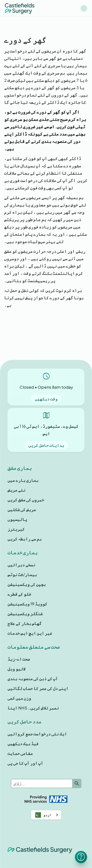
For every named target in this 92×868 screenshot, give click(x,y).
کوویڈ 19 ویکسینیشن (27, 604)
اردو (42, 815)
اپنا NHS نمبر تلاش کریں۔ (33, 708)
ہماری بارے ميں (23, 480)
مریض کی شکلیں (22, 509)
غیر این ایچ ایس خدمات (30, 633)
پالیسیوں (17, 519)
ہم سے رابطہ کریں (25, 539)
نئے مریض (17, 490)
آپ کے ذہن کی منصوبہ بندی (33, 678)
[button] (84, 8)
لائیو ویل (17, 669)
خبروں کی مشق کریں (26, 500)
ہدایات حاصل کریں (46, 445)
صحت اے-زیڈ (19, 659)
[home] (20, 8)
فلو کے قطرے (19, 594)
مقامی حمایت (20, 753)
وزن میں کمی (19, 698)
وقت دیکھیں (46, 399)
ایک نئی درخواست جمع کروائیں (37, 734)
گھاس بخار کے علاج (25, 623)
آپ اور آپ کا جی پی (25, 763)
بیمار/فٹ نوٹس (22, 574)
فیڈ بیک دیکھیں (23, 743)
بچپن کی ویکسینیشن (27, 584)
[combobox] (46, 815)
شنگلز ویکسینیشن (25, 613)
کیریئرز (16, 529)
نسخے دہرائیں (21, 565)
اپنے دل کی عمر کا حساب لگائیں (38, 688)
